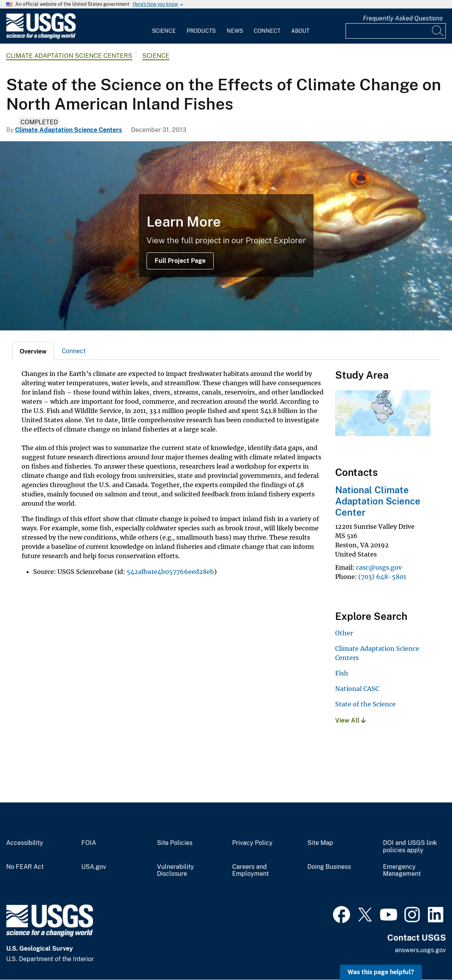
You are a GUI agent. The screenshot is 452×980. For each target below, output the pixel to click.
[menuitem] (164, 26)
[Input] (396, 31)
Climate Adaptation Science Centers (69, 56)
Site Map (320, 843)
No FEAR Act (25, 867)
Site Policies (175, 843)
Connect (267, 31)
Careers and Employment (250, 871)
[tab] (33, 351)
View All (350, 720)
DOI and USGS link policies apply (410, 847)
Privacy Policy (252, 843)
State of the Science (365, 704)
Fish (342, 673)
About (300, 31)
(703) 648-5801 (382, 577)
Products (201, 31)
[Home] (41, 37)
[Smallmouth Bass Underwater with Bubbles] (226, 236)
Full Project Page (180, 261)
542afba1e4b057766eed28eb (170, 572)
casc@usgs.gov (379, 567)
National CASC (357, 689)
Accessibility (25, 843)
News (235, 31)
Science (164, 31)
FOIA (89, 843)
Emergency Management (402, 871)
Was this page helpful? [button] (381, 972)
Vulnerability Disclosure (175, 871)
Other (344, 633)
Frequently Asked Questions (403, 18)
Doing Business (329, 867)
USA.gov (94, 867)
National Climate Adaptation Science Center (378, 501)
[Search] (438, 31)
